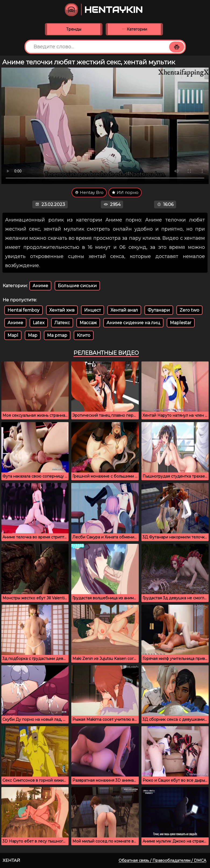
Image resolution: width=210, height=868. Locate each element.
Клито (84, 335)
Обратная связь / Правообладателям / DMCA (162, 860)
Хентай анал (124, 310)
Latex (39, 323)
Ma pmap (57, 335)
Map (33, 335)
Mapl (13, 335)
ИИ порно (125, 192)
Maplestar (181, 323)
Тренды (74, 29)
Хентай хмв (62, 310)
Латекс (62, 323)
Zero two (189, 310)
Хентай (11, 860)
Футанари (159, 310)
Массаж (88, 323)
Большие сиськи (77, 286)
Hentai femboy (24, 310)
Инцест (92, 310)
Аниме (40, 286)
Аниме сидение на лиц (133, 323)
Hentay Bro (89, 192)
